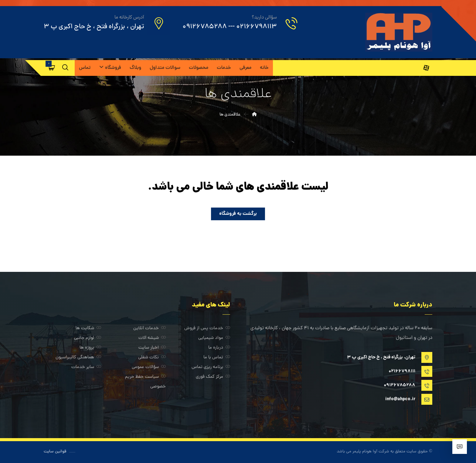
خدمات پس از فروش (207, 328)
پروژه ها (90, 348)
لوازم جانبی (88, 338)
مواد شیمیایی (214, 338)
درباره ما (219, 348)
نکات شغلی (152, 358)
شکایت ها (88, 328)
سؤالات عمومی (149, 367)
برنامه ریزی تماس (211, 367)
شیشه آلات (152, 338)
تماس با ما (217, 358)
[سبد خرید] (52, 68)
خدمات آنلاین (150, 328)
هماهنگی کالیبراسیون (78, 358)
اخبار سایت (152, 348)
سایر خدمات (86, 367)
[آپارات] (426, 68)
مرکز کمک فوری (213, 377)
